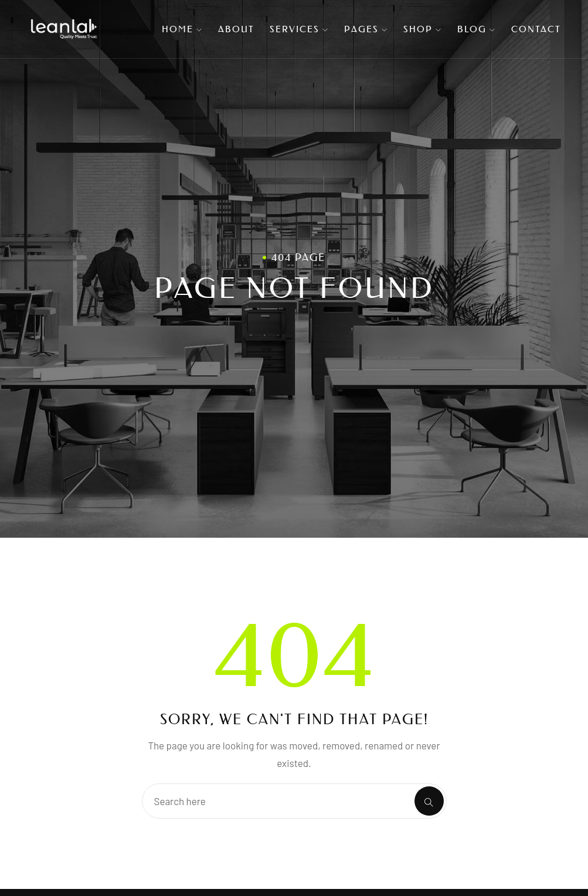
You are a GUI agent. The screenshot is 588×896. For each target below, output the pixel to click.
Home (182, 29)
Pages (366, 29)
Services (299, 29)
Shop (423, 29)
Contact (536, 29)
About (236, 29)
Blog (477, 29)
